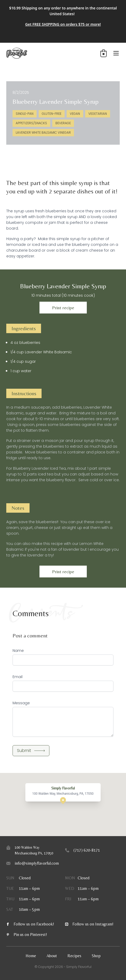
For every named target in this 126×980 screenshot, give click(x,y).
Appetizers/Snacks (31, 123)
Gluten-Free (52, 114)
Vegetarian (98, 114)
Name (18, 651)
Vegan (75, 114)
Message (21, 703)
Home (31, 956)
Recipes (74, 956)
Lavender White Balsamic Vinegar (43, 132)
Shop (96, 956)
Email (18, 677)
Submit (31, 751)
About (52, 956)
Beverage (63, 123)
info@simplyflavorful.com (37, 863)
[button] (104, 53)
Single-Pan (25, 114)
